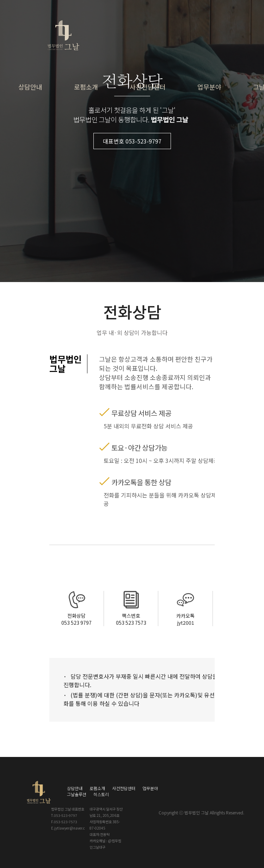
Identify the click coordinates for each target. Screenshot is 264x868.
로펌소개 (86, 87)
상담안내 (30, 87)
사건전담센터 (148, 87)
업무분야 (209, 87)
